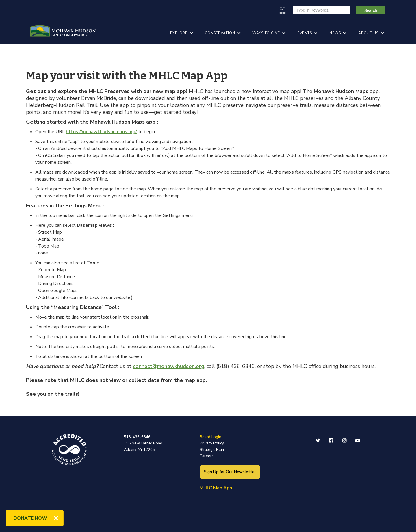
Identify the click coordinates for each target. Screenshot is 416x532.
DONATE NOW (30, 518)
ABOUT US (368, 33)
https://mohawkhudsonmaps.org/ (101, 132)
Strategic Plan (212, 450)
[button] (182, 33)
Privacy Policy (212, 443)
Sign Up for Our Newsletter (230, 472)
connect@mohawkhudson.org (169, 366)
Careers (207, 456)
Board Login (210, 437)
